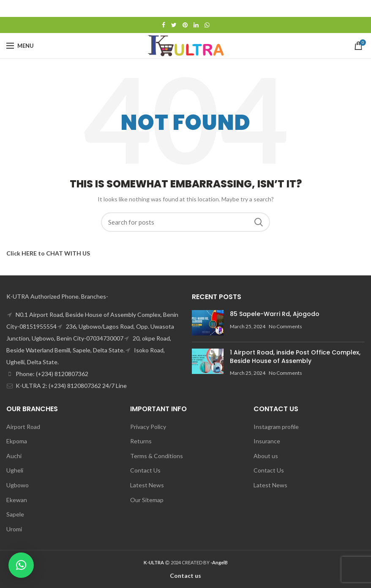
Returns (141, 441)
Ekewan (17, 500)
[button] (21, 565)
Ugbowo (18, 485)
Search (259, 222)
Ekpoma (17, 441)
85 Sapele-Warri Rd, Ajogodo (275, 314)
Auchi (14, 456)
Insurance (267, 441)
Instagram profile (276, 427)
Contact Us (145, 470)
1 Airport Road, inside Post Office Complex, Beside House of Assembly (295, 357)
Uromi (14, 529)
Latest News (147, 485)
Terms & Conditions (157, 456)
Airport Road (23, 427)
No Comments (285, 326)
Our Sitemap (147, 500)
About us (266, 456)
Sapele (15, 514)
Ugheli (15, 470)
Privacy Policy (148, 427)
